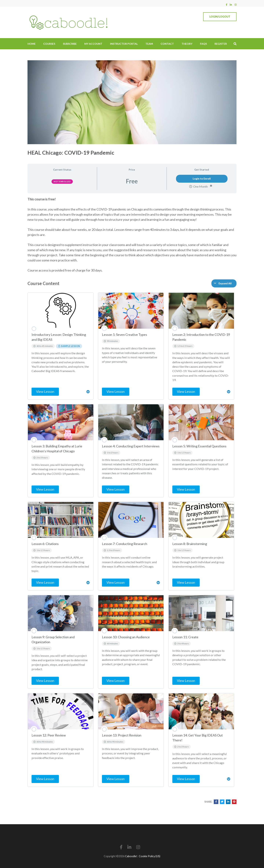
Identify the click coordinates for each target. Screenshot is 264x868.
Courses (49, 44)
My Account (93, 44)
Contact (167, 44)
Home (32, 44)
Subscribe (70, 44)
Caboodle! (131, 856)
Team (149, 44)
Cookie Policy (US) (150, 856)
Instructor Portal (124, 44)
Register (221, 44)
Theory (187, 44)
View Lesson (45, 391)
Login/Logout (220, 17)
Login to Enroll (202, 179)
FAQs (203, 44)
